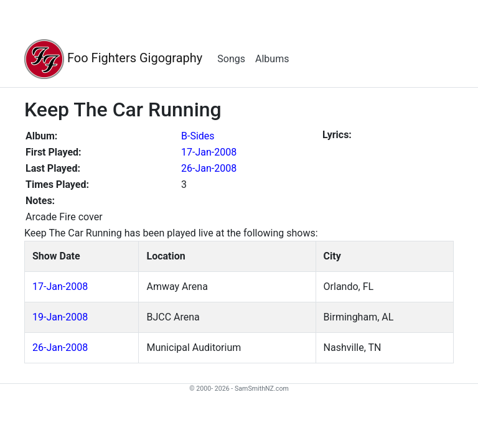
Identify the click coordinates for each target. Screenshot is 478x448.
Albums (272, 59)
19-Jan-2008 (60, 317)
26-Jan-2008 (209, 168)
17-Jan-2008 (209, 152)
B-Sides (198, 136)
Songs (231, 59)
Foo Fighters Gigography (113, 59)
